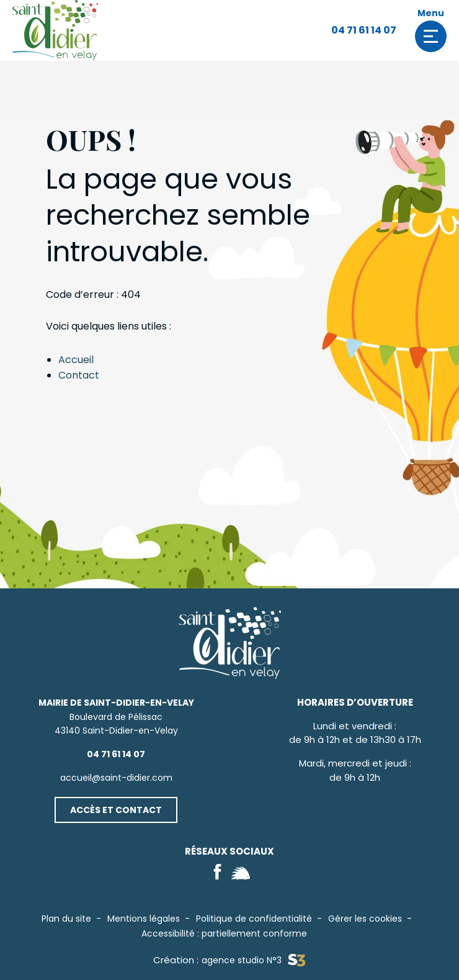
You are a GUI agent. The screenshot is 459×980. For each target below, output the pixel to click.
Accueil (76, 360)
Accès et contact (116, 810)
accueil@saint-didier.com (116, 778)
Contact (79, 375)
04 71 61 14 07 (364, 30)
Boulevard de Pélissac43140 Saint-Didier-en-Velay (116, 717)
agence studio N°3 (253, 960)
